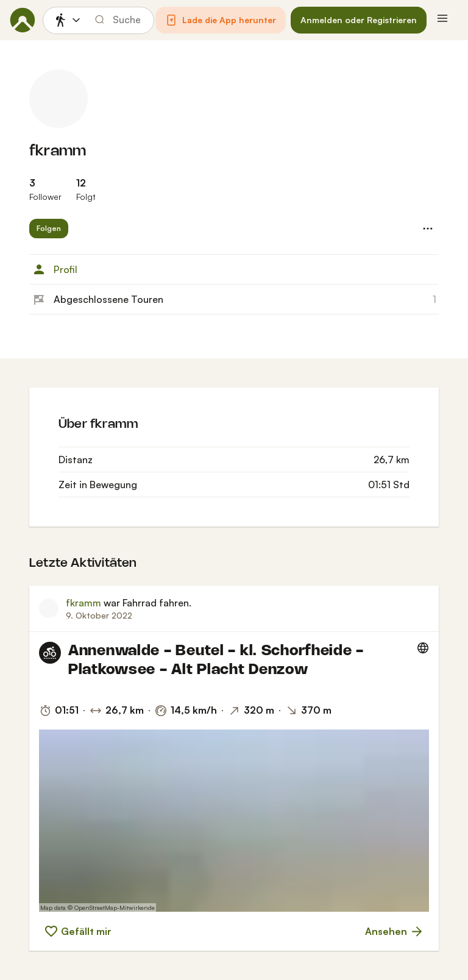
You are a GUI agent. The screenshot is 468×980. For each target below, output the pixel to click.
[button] (221, 20)
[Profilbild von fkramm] (58, 99)
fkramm (58, 151)
